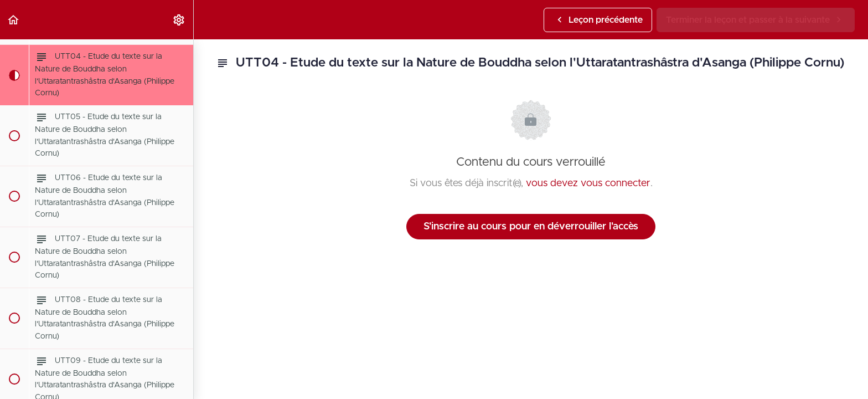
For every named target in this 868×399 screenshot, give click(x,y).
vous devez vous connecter (588, 183)
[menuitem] (179, 20)
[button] (14, 20)
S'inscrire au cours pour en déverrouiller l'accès (531, 227)
